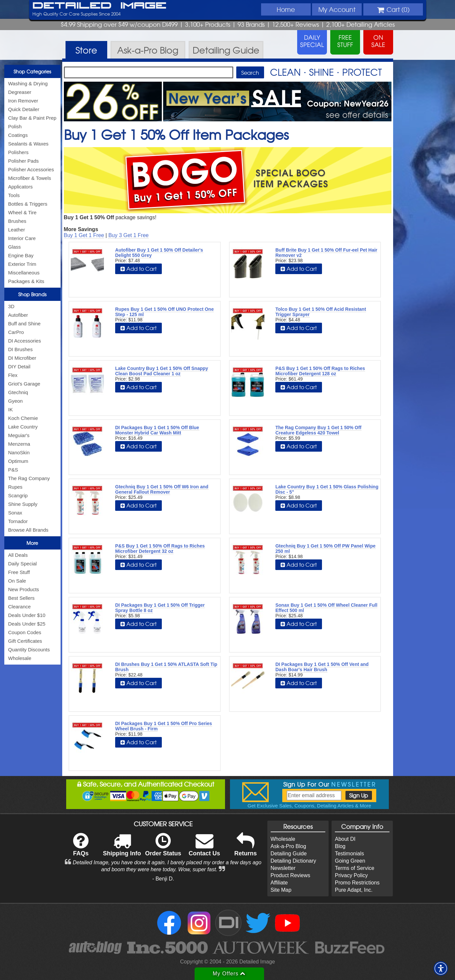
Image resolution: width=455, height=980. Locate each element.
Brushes (17, 221)
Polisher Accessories (31, 169)
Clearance (20, 607)
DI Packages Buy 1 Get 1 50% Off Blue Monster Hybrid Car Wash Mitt (157, 430)
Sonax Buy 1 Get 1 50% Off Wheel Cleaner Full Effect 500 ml (326, 608)
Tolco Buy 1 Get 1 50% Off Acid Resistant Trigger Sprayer (321, 312)
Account (337, 9)
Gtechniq (18, 392)
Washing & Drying (28, 83)
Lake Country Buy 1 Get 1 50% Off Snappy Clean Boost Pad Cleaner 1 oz (162, 371)
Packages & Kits (26, 281)
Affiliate (279, 883)
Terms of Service (355, 868)
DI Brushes (21, 349)
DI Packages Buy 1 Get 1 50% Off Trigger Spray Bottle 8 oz (160, 608)
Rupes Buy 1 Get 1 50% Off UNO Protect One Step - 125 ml (164, 312)
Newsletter (283, 868)
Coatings (18, 135)
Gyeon (16, 401)
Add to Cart (138, 268)
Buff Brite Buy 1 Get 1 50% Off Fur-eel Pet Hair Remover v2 (326, 253)
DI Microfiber (22, 358)
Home (286, 9)
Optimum (18, 461)
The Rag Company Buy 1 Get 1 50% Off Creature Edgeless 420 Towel (318, 430)
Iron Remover (23, 101)
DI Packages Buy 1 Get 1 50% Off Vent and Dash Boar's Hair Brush (322, 667)
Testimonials (349, 854)
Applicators (21, 187)
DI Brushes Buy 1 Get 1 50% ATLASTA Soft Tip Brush (166, 667)
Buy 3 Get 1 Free (128, 235)
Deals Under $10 (27, 615)
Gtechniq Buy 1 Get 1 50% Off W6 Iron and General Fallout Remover (162, 489)
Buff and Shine (24, 324)
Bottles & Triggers (28, 204)
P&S (13, 470)
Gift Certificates (25, 641)
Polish (15, 126)
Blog (340, 846)
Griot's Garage (24, 384)
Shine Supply (23, 504)
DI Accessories (25, 341)
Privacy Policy (351, 875)
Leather (17, 230)
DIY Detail (19, 367)
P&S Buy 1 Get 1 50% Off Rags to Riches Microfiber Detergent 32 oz (160, 549)
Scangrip (18, 495)
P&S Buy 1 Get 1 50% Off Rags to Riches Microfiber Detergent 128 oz (320, 371)
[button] (441, 968)
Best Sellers (22, 598)
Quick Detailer (24, 109)
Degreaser (20, 92)
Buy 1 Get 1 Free (84, 235)
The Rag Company (29, 478)
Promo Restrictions (357, 883)
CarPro (16, 332)
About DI (345, 839)
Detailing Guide (289, 854)
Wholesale (20, 658)
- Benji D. (163, 879)
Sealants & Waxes (28, 144)
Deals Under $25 (27, 624)
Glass (15, 247)
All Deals (18, 555)
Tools (14, 195)
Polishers (19, 152)
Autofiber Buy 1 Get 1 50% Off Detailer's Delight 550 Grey (159, 253)
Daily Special (23, 564)
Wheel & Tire (23, 212)
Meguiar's (19, 435)
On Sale (17, 581)
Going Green (350, 861)
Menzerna (19, 444)
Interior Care (22, 238)
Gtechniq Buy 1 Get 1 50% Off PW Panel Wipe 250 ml (325, 549)
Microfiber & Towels (30, 178)
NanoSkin (19, 452)
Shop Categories (32, 71)
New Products (24, 589)
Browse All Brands (28, 530)
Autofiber (18, 315)
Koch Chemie (23, 418)
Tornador (18, 521)
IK (11, 409)
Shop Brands (32, 294)
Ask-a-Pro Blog (289, 846)
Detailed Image (99, 6)
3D (11, 306)
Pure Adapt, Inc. (354, 890)
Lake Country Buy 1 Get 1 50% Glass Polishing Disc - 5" (327, 489)
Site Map (281, 890)
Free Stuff (19, 572)
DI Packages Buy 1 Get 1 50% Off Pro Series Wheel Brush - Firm (164, 726)
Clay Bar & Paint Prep (32, 118)
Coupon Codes (25, 632)
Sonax (15, 513)
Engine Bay (21, 255)
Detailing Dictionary (294, 861)
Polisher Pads (24, 161)
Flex (13, 375)
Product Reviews (291, 875)
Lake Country (23, 427)
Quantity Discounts (29, 650)
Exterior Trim (22, 264)
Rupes (15, 487)
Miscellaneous (24, 273)
